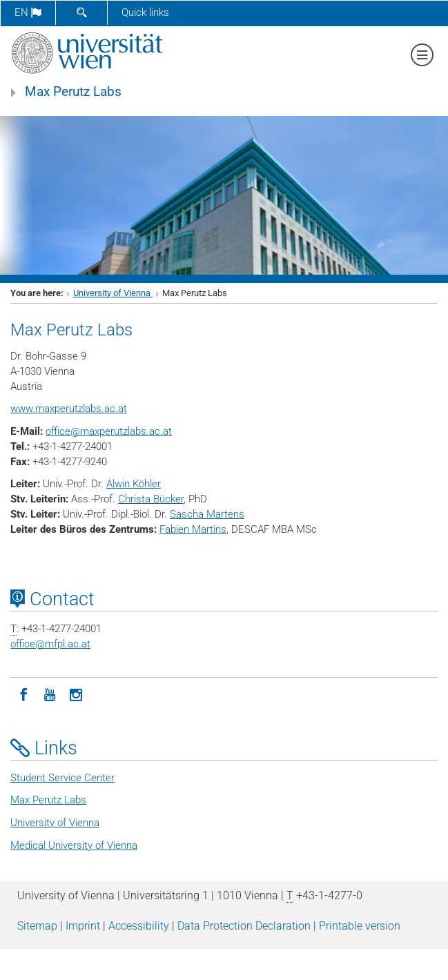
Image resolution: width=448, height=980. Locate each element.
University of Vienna (113, 293)
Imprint (83, 926)
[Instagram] (76, 694)
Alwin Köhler (134, 484)
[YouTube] (50, 694)
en (28, 12)
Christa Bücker (151, 499)
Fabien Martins (193, 529)
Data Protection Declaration (244, 926)
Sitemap (37, 926)
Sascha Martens (207, 514)
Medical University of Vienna (74, 845)
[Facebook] (23, 694)
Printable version (360, 926)
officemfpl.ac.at (50, 644)
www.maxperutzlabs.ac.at (69, 409)
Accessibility (139, 926)
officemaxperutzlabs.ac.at (109, 431)
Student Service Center (62, 778)
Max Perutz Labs (73, 92)
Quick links (145, 12)
